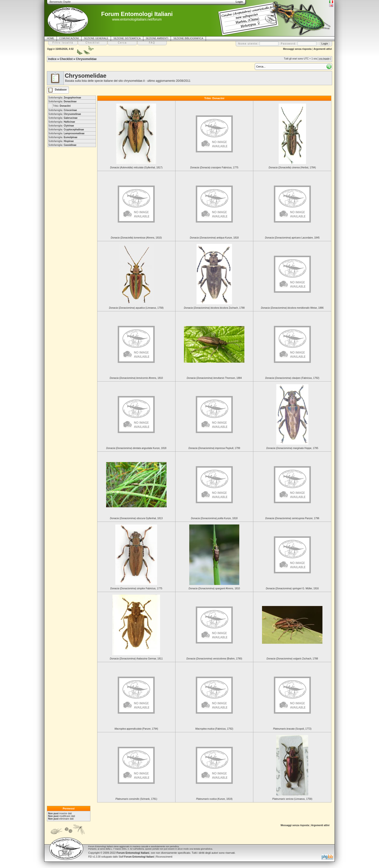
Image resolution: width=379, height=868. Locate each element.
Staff (136, 857)
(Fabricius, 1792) (214, 729)
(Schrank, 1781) (136, 799)
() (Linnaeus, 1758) (136, 308)
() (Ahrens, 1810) (136, 238)
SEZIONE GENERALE (96, 38)
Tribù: (62, 106)
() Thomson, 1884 (214, 378)
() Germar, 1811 (136, 659)
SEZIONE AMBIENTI (157, 38)
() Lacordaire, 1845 (292, 238)
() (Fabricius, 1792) (292, 378)
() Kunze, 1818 (214, 238)
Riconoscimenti (164, 857)
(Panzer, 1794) (136, 729)
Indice (52, 59)
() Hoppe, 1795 (292, 448)
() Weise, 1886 (292, 308)
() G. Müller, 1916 (292, 588)
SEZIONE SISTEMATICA (127, 38)
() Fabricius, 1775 (214, 168)
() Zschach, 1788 (214, 308)
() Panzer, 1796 (292, 518)
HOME (51, 38)
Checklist (66, 59)
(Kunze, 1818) (214, 799)
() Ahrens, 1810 (136, 378)
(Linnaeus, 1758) (292, 799)
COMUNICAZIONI (69, 38)
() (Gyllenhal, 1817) (136, 168)
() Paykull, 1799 (214, 448)
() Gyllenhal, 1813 (136, 518)
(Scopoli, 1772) (292, 729)
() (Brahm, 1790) (214, 659)
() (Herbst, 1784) (292, 168)
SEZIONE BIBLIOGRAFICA (188, 38)
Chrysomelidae (86, 59)
